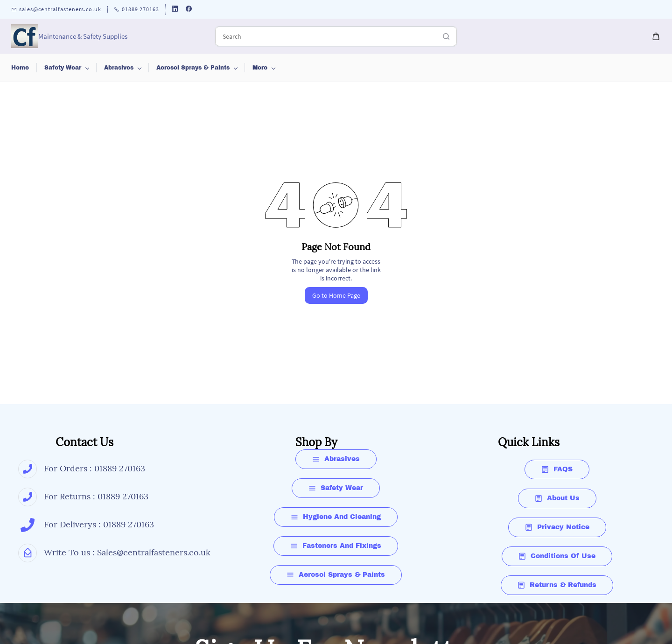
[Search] (326, 36)
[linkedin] (175, 10)
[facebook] (189, 10)
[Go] (444, 36)
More (547, 68)
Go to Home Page (336, 295)
